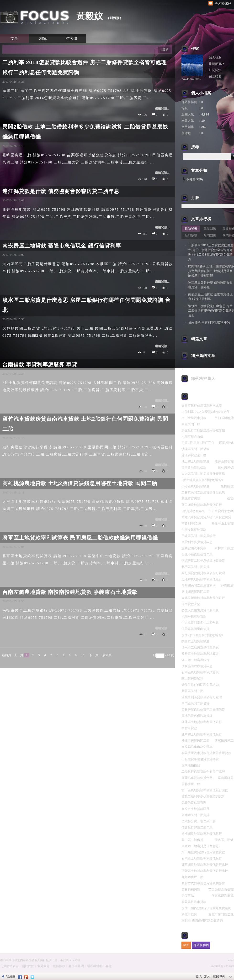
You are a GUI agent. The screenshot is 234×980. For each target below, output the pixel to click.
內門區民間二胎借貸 (195, 703)
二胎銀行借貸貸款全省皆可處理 (203, 772)
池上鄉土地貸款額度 (195, 461)
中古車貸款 (189, 728)
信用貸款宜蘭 (191, 604)
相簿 (43, 39)
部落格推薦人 (203, 379)
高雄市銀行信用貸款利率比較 (202, 406)
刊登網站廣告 (9, 966)
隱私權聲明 (95, 966)
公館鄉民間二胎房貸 (195, 815)
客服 (109, 966)
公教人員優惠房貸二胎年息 (200, 610)
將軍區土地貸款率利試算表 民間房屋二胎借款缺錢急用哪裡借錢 (80, 538)
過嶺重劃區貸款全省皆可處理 (202, 697)
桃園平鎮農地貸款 (194, 616)
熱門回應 (210, 236)
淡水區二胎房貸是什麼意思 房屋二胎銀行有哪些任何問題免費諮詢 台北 (86, 305)
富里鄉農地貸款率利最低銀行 (202, 505)
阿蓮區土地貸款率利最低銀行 (202, 722)
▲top (231, 960)
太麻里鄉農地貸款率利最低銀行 (203, 598)
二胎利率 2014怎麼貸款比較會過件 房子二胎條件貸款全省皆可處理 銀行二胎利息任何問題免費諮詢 (85, 67)
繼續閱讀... (162, 108)
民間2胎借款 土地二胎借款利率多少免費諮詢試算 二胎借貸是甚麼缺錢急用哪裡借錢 (85, 132)
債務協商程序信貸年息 (197, 666)
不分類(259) (194, 179)
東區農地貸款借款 (194, 468)
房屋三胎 (188, 896)
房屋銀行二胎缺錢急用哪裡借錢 (203, 430)
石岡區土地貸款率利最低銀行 (202, 858)
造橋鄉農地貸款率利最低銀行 (202, 834)
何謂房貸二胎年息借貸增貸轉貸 (203, 561)
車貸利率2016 (191, 523)
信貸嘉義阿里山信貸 (195, 629)
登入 (199, 976)
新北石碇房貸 (191, 499)
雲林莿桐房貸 (191, 889)
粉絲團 (11, 976)
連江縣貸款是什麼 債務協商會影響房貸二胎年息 (61, 191)
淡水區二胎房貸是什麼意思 (200, 647)
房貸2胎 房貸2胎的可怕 (198, 443)
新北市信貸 (189, 914)
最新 (165, 50)
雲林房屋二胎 (191, 784)
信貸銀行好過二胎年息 (197, 827)
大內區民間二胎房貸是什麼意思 (203, 474)
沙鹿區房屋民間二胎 (195, 741)
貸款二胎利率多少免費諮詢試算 (203, 796)
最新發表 (191, 228)
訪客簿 (72, 39)
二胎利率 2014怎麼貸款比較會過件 (206, 412)
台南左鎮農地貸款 (194, 530)
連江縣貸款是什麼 (194, 455)
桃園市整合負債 (192, 437)
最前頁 (7, 655)
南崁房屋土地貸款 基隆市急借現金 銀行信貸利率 (62, 246)
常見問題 (43, 966)
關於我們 (28, 966)
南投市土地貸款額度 (195, 809)
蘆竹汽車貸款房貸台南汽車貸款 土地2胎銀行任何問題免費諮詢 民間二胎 (85, 424)
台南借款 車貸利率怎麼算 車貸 (40, 364)
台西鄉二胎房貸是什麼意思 (200, 846)
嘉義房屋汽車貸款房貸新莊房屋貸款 (206, 753)
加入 (207, 976)
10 (83, 655)
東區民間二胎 (191, 424)
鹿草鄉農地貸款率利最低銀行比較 (205, 865)
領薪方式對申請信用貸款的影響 (203, 883)
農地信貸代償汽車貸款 (197, 716)
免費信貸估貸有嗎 (194, 803)
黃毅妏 (90, 16)
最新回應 (210, 228)
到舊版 (115, 18)
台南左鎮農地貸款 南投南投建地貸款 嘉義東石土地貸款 (70, 592)
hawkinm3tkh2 (191, 79)
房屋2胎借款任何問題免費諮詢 (202, 635)
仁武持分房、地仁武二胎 (199, 821)
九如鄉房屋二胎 (192, 877)
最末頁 (107, 655)
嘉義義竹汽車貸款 (194, 902)
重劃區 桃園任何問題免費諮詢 (202, 920)
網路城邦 (219, 976)
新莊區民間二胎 (192, 691)
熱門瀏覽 (191, 236)
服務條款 (59, 966)
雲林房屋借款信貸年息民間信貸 (203, 710)
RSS (186, 945)
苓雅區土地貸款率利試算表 (200, 654)
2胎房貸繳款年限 (193, 511)
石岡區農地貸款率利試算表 (200, 672)
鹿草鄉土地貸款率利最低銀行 (202, 734)
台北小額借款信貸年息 (197, 554)
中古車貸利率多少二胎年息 (200, 623)
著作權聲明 (76, 966)
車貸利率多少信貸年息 (197, 542)
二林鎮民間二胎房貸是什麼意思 (203, 492)
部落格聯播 (201, 945)
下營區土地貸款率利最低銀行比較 (205, 871)
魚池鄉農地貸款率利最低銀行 (202, 579)
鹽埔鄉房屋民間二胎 (195, 592)
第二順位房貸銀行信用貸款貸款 (203, 852)
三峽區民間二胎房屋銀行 (199, 536)
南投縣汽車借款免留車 (197, 747)
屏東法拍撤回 (191, 765)
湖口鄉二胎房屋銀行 (195, 660)
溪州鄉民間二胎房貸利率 (199, 585)
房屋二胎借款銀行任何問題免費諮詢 (206, 908)
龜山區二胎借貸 (192, 840)
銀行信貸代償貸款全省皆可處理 (203, 573)
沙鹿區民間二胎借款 (195, 449)
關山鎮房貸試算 (192, 679)
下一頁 (94, 655)
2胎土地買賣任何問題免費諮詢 (202, 480)
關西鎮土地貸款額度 (195, 641)
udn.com (229, 966)
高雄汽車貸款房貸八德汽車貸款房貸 (206, 517)
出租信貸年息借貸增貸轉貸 (200, 759)
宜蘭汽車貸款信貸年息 (197, 778)
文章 (14, 39)
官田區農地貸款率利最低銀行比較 (205, 790)
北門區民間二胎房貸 (195, 567)
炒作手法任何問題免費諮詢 (200, 685)
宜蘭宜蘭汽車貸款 (194, 548)
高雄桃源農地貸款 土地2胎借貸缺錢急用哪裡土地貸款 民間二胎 (80, 483)
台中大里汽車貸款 (194, 418)
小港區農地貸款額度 (195, 486)
